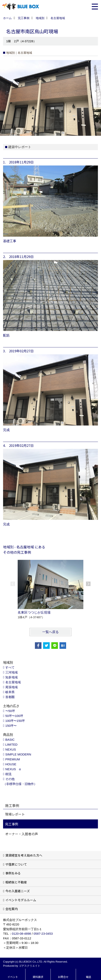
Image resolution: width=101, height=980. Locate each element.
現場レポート (15, 814)
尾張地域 (11, 687)
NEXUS (11, 749)
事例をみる (13, 873)
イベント (13, 977)
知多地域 (11, 677)
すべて (10, 667)
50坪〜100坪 (14, 716)
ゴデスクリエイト (30, 966)
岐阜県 (10, 692)
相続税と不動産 (16, 882)
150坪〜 (11, 726)
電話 (88, 977)
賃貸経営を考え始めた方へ (24, 855)
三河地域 (11, 672)
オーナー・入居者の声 (22, 834)
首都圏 (10, 697)
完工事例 (12, 824)
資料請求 (38, 977)
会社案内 (11, 909)
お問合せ (63, 977)
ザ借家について (16, 864)
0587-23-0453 (43, 934)
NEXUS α (13, 769)
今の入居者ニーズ (18, 891)
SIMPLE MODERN (18, 754)
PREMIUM (13, 759)
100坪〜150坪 (15, 721)
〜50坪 (10, 711)
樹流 (8, 774)
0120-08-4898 (21, 934)
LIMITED (11, 744)
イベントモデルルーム (21, 900)
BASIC (10, 740)
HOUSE (11, 764)
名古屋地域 (13, 682)
